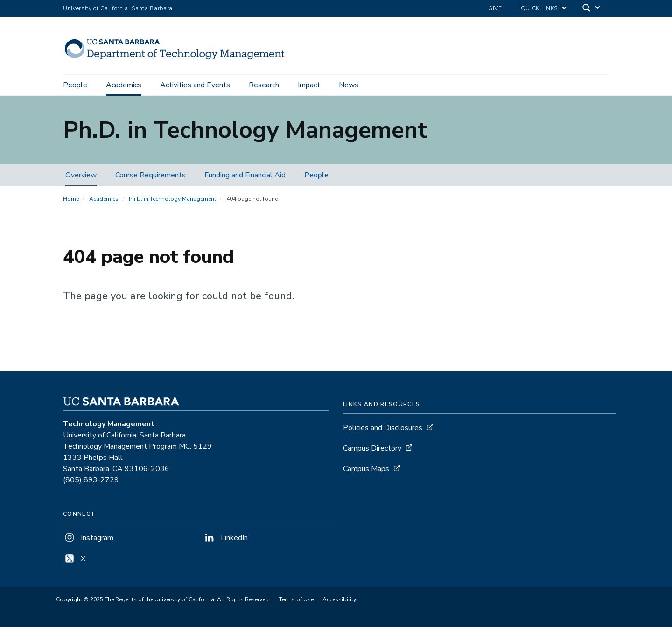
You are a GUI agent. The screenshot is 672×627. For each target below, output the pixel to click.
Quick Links (539, 8)
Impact (309, 85)
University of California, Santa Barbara (118, 8)
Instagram (88, 538)
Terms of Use (296, 599)
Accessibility (339, 599)
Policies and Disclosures (383, 428)
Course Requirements (150, 175)
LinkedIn (225, 538)
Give (495, 8)
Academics (124, 85)
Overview (81, 175)
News (349, 85)
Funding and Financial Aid (245, 175)
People (75, 85)
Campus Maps (366, 469)
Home (71, 199)
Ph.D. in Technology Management (172, 199)
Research (264, 85)
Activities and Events (195, 85)
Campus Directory (372, 448)
